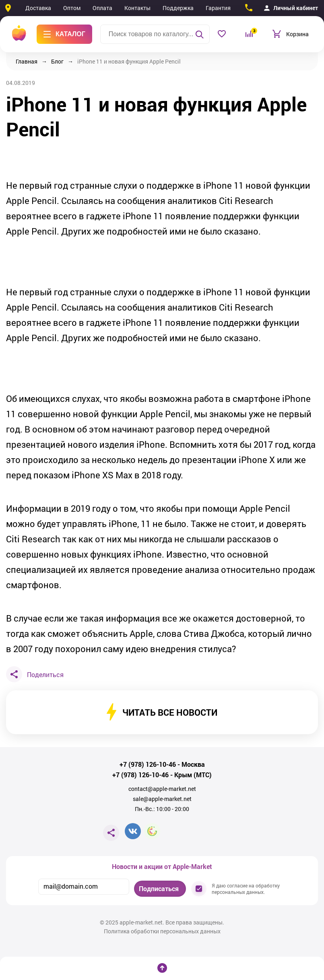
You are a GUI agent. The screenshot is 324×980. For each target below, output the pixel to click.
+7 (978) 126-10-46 (148, 764)
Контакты (137, 8)
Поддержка (178, 8)
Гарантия (218, 8)
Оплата (102, 8)
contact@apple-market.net (162, 789)
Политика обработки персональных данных (162, 931)
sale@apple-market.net (162, 799)
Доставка (38, 8)
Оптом (72, 8)
